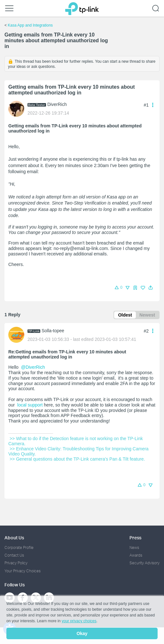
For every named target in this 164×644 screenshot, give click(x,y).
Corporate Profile (19, 547)
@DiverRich (33, 367)
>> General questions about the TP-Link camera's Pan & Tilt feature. (77, 459)
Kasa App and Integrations (30, 25)
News (134, 547)
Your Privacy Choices (23, 571)
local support (29, 405)
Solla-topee (53, 331)
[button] (151, 288)
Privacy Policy (16, 563)
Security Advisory (144, 563)
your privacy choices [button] (79, 621)
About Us (14, 538)
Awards (136, 555)
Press (135, 538)
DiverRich (57, 104)
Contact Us (14, 555)
